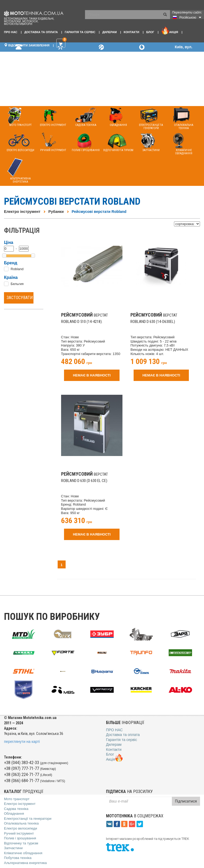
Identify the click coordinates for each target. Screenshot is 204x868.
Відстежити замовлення (27, 45)
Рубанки (56, 212)
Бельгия (17, 284)
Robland (17, 269)
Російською (188, 17)
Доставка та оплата (41, 32)
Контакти (131, 32)
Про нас (11, 32)
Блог (150, 32)
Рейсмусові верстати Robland (99, 212)
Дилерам (109, 32)
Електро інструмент (22, 212)
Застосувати (20, 298)
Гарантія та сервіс (80, 32)
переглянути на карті (22, 742)
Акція (170, 30)
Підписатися (186, 801)
